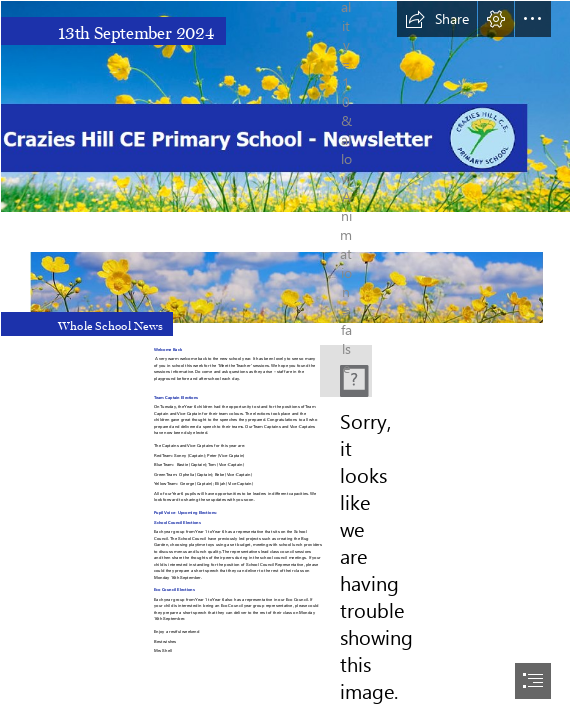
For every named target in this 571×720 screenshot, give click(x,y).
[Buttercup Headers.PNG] (285, 277)
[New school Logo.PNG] (346, 371)
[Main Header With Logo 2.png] (285, 106)
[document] (285, 360)
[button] (437, 19)
